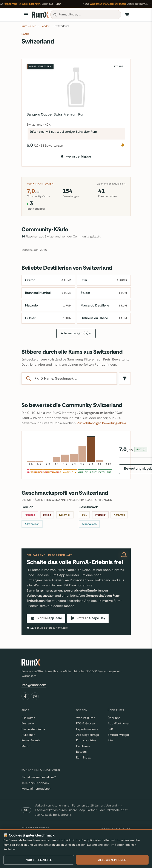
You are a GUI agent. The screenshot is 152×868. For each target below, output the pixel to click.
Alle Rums (28, 718)
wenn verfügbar (76, 156)
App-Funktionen (119, 724)
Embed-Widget (118, 735)
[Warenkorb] (127, 15)
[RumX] (40, 15)
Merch (26, 746)
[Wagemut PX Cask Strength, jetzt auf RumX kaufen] (76, 4)
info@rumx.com (34, 685)
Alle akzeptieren (112, 860)
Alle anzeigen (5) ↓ (76, 333)
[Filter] (125, 378)
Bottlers (81, 752)
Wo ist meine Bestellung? (39, 777)
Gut (141, 449)
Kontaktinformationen (36, 788)
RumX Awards (31, 740)
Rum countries (86, 740)
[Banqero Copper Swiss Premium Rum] (76, 87)
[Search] (73, 378)
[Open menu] (26, 15)
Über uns (114, 718)
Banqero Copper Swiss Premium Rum (56, 114)
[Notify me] (123, 145)
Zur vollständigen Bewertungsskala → (104, 423)
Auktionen (28, 735)
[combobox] (86, 15)
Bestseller (28, 724)
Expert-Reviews (87, 729)
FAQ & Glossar (86, 724)
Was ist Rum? (85, 718)
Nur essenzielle (39, 860)
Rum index (83, 757)
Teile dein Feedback (35, 783)
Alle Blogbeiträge (88, 735)
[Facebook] (25, 697)
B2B (110, 729)
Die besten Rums (33, 729)
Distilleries (83, 746)
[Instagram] (35, 697)
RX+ (110, 740)
